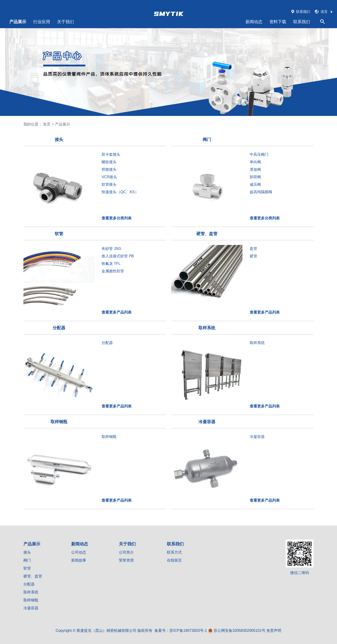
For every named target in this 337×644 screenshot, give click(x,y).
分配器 (107, 343)
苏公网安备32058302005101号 (237, 631)
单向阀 (255, 162)
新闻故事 (79, 560)
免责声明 (274, 631)
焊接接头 (109, 169)
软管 (27, 568)
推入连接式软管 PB (118, 256)
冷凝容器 (257, 437)
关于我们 (66, 22)
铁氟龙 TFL (111, 264)
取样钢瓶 (109, 437)
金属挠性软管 (113, 271)
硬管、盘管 (33, 576)
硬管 (253, 256)
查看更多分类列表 (117, 218)
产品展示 (18, 22)
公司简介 (126, 552)
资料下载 (278, 22)
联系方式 (174, 552)
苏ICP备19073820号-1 (188, 631)
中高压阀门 (259, 154)
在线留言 (174, 560)
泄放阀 (255, 169)
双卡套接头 (111, 154)
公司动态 (79, 552)
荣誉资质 (126, 560)
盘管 (253, 249)
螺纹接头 (109, 162)
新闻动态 (254, 22)
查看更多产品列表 (117, 312)
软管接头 (109, 184)
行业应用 (42, 22)
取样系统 (257, 343)
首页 (47, 124)
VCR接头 (109, 177)
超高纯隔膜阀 (261, 192)
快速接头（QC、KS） (120, 192)
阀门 (27, 560)
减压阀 (255, 184)
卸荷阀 (255, 177)
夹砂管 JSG (111, 249)
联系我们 (302, 22)
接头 (27, 552)
